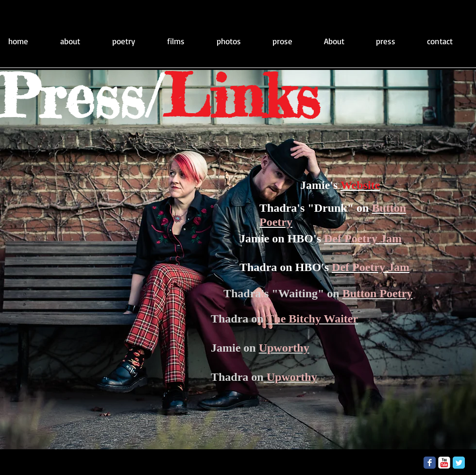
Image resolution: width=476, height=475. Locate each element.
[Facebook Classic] (430, 463)
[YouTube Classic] (444, 463)
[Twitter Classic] (459, 463)
